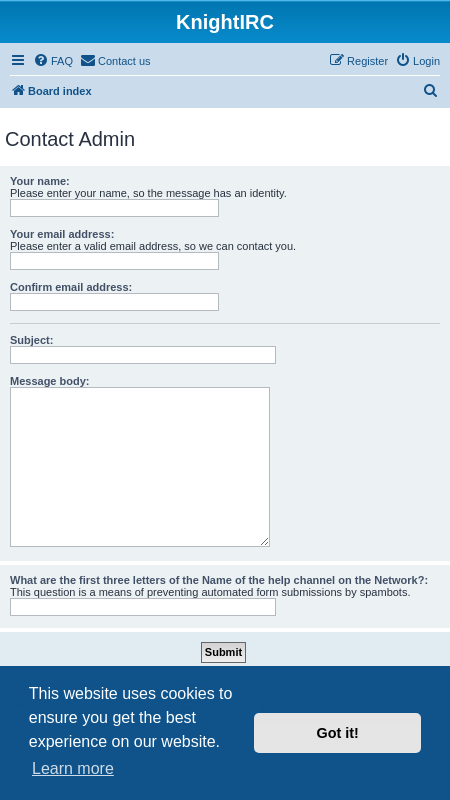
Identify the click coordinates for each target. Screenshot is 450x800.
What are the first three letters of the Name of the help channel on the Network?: (219, 580)
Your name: (40, 181)
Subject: (31, 340)
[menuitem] (53, 61)
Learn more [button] (73, 768)
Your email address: (62, 234)
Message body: (49, 381)
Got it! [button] (338, 733)
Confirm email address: (71, 287)
